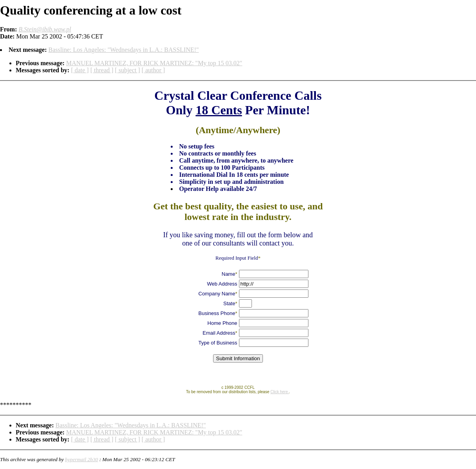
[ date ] (80, 70)
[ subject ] (128, 70)
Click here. (280, 392)
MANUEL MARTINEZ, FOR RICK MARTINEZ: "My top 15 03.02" (154, 63)
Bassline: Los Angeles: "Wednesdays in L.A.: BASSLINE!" (123, 50)
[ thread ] (102, 70)
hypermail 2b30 (82, 459)
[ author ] (153, 70)
